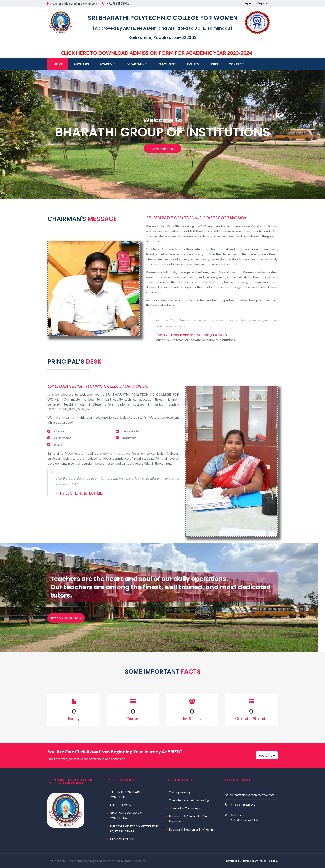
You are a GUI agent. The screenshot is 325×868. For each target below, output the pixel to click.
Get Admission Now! (66, 618)
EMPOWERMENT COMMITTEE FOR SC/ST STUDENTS (134, 829)
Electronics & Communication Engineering (188, 819)
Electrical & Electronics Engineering (192, 829)
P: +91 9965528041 (243, 804)
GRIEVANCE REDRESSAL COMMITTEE (126, 816)
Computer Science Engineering (189, 800)
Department (137, 64)
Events (193, 64)
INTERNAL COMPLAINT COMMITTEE (126, 795)
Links (214, 64)
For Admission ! (162, 149)
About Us (81, 64)
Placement (167, 64)
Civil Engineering (179, 792)
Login (247, 3)
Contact (236, 64)
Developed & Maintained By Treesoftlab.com (252, 861)
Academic (108, 64)
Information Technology (184, 808)
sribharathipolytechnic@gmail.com (252, 795)
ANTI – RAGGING (122, 805)
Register (263, 3)
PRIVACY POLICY (122, 839)
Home (58, 64)
